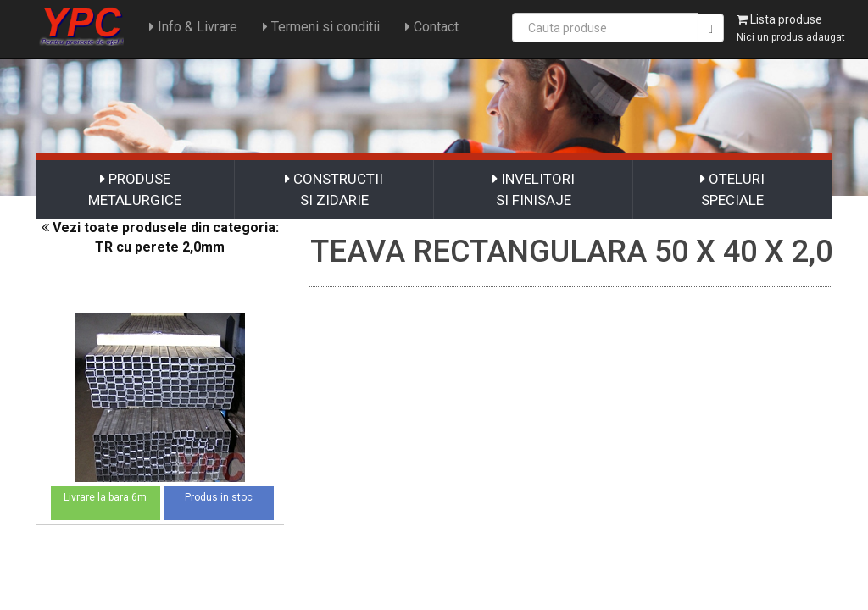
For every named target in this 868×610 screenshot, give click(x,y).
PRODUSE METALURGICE (135, 189)
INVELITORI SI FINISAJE (534, 189)
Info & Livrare (190, 27)
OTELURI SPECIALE (732, 189)
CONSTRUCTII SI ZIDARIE (334, 189)
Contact (428, 27)
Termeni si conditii (318, 27)
